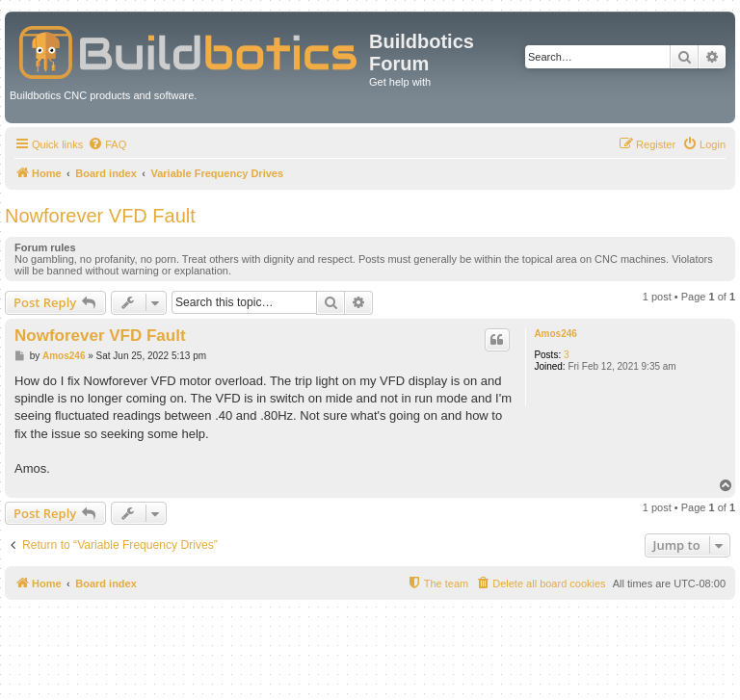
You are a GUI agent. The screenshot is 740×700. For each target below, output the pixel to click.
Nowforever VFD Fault (100, 216)
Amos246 (555, 334)
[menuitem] (107, 144)
